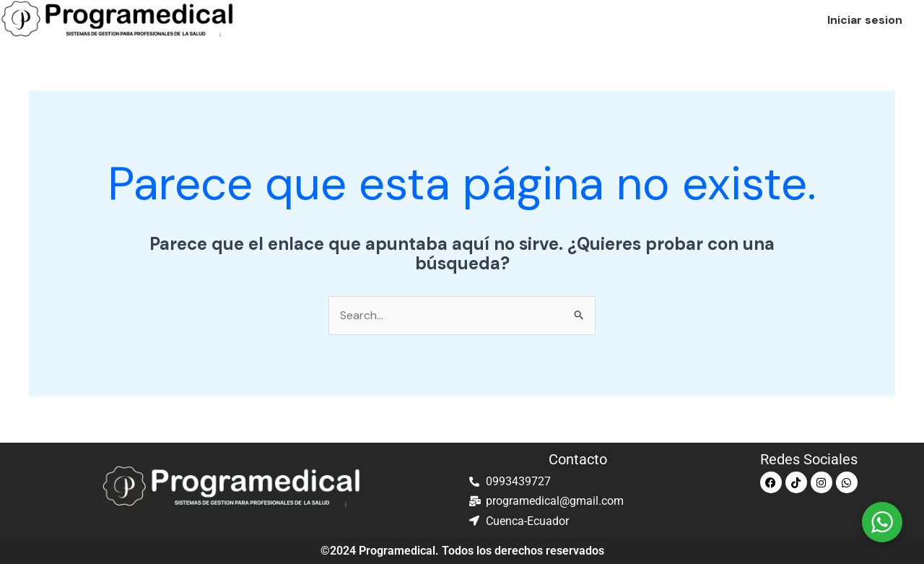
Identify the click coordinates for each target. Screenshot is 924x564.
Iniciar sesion (865, 20)
